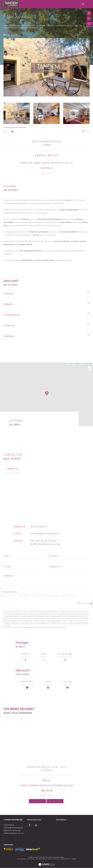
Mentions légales (41, 859)
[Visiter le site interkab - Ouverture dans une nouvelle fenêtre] (33, 849)
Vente (43, 26)
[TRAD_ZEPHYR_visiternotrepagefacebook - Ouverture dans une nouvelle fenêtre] (30, 825)
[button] (12, 131)
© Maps (77, 364)
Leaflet (70, 364)
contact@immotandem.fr (45, 534)
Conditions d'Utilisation (48, 627)
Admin (50, 859)
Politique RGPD (65, 859)
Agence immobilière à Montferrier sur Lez (21, 26)
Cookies (74, 859)
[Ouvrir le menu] (89, 4)
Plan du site (31, 859)
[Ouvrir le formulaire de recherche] (83, 4)
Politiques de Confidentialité (31, 627)
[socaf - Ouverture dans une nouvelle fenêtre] (8, 849)
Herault (50, 26)
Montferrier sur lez (64, 26)
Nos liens (57, 859)
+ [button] (90, 366)
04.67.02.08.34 (38, 527)
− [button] (90, 369)
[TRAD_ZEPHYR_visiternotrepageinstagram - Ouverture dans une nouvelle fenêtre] (36, 825)
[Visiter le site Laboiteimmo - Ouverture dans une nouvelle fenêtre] (46, 863)
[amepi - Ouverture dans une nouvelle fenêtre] (20, 850)
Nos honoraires (21, 859)
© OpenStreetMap (87, 364)
